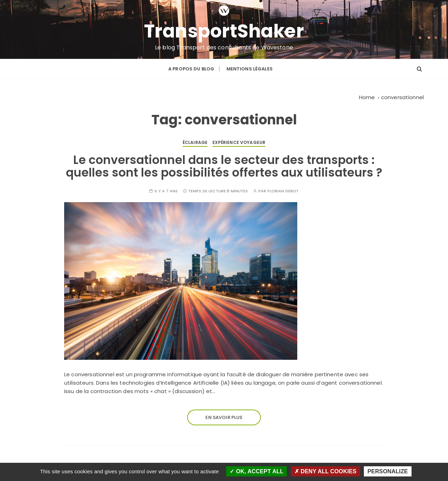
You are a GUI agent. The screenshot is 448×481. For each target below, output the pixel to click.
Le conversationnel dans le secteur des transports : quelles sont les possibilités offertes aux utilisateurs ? (224, 166)
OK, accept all (256, 471)
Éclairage (195, 142)
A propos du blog (191, 69)
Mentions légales (250, 69)
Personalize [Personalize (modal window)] (388, 471)
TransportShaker (224, 31)
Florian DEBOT (283, 191)
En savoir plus (224, 417)
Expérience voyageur (239, 142)
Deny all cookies (325, 471)
